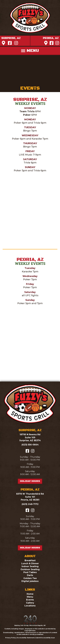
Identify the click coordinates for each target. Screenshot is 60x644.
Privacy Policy (11, 638)
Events (30, 600)
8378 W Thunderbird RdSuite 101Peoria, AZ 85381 (30, 497)
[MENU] (30, 51)
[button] (11, 38)
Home (30, 594)
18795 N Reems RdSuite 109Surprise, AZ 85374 (30, 437)
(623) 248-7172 (30, 504)
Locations (30, 606)
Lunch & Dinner (30, 563)
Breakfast (30, 560)
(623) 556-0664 (30, 445)
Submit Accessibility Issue (45, 638)
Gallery (30, 603)
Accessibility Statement (26, 638)
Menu (30, 597)
